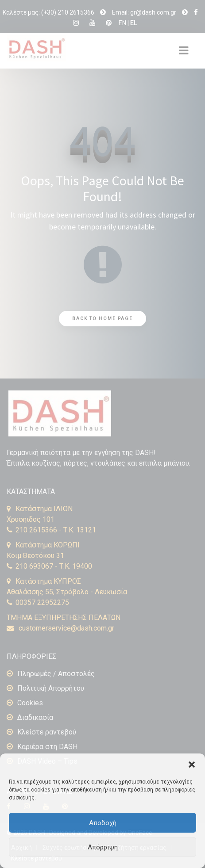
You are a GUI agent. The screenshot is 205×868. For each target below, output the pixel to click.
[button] (192, 765)
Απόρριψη (103, 847)
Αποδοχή (103, 823)
